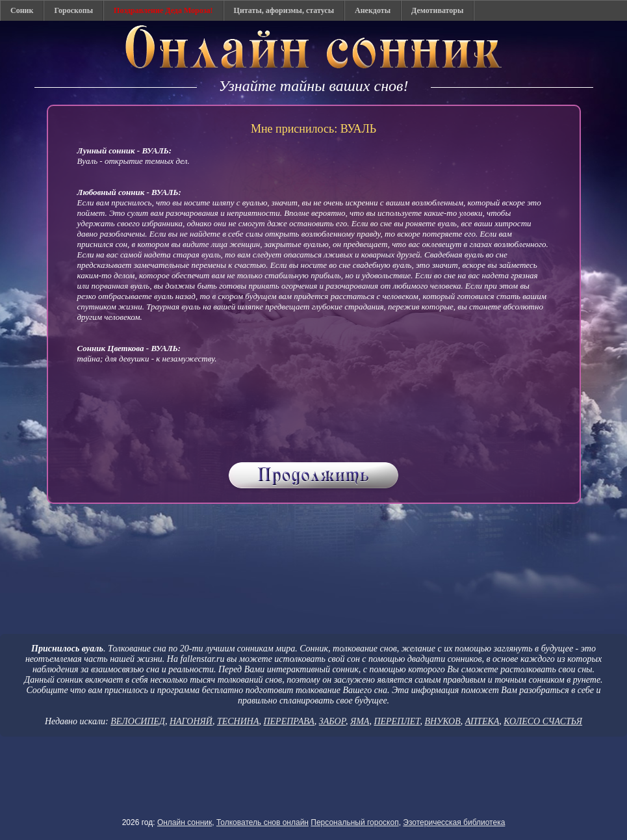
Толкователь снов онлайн (262, 822)
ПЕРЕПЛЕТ (397, 721)
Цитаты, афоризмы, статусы (284, 10)
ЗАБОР (332, 721)
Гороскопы (73, 10)
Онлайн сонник (185, 822)
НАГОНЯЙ (191, 721)
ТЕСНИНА (238, 721)
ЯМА (360, 721)
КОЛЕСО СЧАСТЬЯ (543, 721)
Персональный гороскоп (354, 822)
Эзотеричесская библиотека (454, 822)
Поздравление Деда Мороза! (163, 10)
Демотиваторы (437, 10)
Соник (22, 10)
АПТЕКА (482, 721)
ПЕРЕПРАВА (288, 721)
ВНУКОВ (442, 721)
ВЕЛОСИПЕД (138, 721)
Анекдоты (373, 10)
